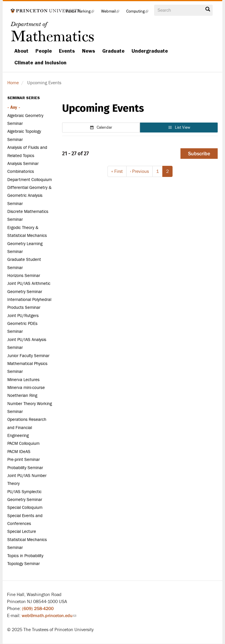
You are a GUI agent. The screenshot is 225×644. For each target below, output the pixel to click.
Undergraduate (150, 51)
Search (208, 9)
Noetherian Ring (22, 396)
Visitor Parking (81, 13)
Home (13, 83)
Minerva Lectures (23, 380)
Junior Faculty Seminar (28, 356)
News (89, 51)
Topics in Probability (25, 556)
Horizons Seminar (24, 276)
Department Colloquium (30, 180)
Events (67, 51)
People (44, 51)
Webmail (112, 13)
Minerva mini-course (26, 388)
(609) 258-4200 (38, 609)
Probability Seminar (25, 468)
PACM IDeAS (19, 452)
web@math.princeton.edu (49, 616)
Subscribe (199, 154)
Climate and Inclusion (40, 63)
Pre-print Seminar (24, 460)
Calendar (101, 128)
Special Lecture (22, 532)
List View (179, 128)
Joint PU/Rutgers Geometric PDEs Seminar (23, 324)
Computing (139, 13)
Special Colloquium (25, 508)
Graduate (113, 51)
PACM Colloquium (23, 444)
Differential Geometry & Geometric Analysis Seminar (29, 196)
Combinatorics (21, 172)
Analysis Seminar (23, 164)
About (21, 51)
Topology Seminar (24, 564)
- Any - (14, 107)
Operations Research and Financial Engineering (27, 428)
